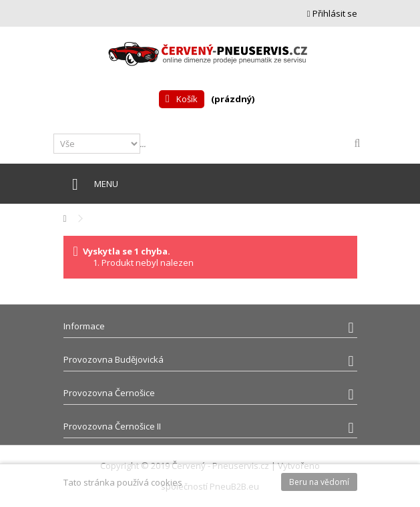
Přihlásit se (332, 13)
